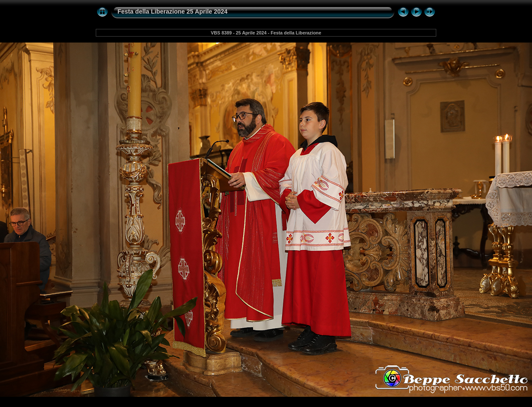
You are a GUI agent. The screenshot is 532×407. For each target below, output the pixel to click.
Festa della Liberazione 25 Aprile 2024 (173, 11)
